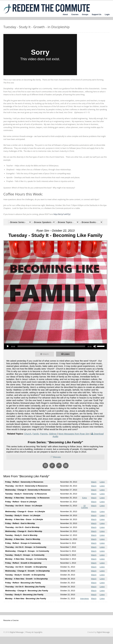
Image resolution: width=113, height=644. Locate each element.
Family (36, 434)
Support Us (97, 15)
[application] (55, 346)
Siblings (53, 434)
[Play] (8, 346)
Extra (84, 498)
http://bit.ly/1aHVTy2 (62, 214)
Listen (67, 354)
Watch (46, 354)
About (65, 15)
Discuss (57, 457)
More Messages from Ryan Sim (74, 434)
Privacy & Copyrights (34, 632)
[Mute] (95, 346)
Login (107, 15)
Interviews (85, 599)
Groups (85, 15)
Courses (75, 15)
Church (28, 434)
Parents (44, 434)
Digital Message (103, 632)
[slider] (51, 346)
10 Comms (85, 507)
